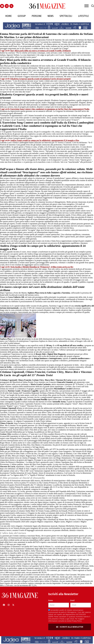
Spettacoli (66, 16)
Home (8, 16)
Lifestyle (83, 16)
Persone (37, 16)
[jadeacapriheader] (47, 29)
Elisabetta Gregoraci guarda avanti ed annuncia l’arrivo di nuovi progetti (40, 79)
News (51, 16)
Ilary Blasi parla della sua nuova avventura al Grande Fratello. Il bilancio (41, 51)
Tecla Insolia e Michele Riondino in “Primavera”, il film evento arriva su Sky (42, 267)
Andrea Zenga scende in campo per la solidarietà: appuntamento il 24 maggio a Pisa (45, 140)
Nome (51, 600)
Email (72, 600)
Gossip (22, 16)
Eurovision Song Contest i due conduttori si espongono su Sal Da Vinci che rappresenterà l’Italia (50, 109)
